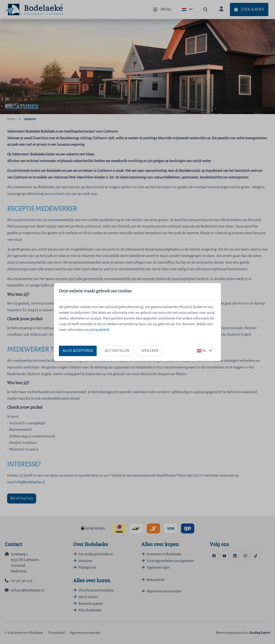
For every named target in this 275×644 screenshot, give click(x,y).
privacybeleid (99, 330)
